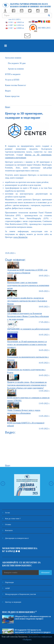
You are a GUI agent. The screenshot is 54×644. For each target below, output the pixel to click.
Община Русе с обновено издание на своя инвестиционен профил (33, 618)
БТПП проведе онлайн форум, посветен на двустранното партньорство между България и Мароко (27, 301)
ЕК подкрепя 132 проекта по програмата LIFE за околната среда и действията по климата (33, 632)
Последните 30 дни (17, 63)
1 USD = (15, 22)
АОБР (6, 588)
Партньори (8, 582)
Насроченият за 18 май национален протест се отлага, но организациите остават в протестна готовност (27, 344)
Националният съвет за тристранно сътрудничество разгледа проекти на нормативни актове (28, 285)
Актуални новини (13, 58)
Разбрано (27, 640)
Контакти (7, 530)
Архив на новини (16, 69)
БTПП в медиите (13, 74)
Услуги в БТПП (12, 80)
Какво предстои (12, 96)
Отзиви (7, 524)
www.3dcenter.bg (20, 237)
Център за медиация (12, 602)
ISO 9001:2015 (40, 28)
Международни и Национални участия (19, 594)
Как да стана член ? (11, 518)
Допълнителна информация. (40, 637)
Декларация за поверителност (15, 538)
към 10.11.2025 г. (15, 19)
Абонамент (45, 572)
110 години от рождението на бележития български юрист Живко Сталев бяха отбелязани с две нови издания (28, 316)
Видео (8, 91)
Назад (8, 107)
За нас (6, 513)
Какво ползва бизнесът (16, 85)
